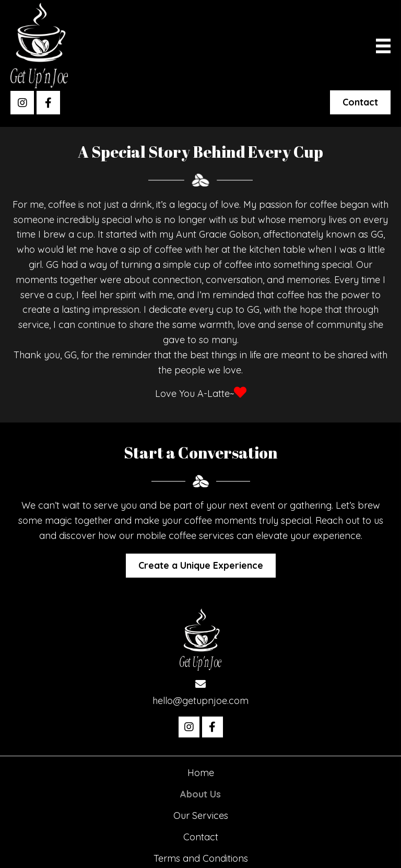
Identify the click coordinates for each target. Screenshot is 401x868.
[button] (22, 103)
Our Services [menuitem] (201, 816)
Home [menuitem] (201, 773)
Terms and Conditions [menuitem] (201, 858)
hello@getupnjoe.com (200, 701)
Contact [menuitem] (201, 837)
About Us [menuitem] (200, 794)
